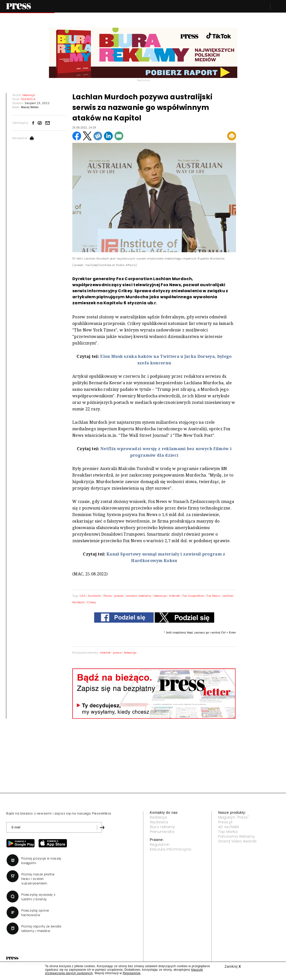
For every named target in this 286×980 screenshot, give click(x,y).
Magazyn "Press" (234, 817)
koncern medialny (139, 596)
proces (119, 596)
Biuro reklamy (163, 827)
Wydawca (159, 822)
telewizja (160, 596)
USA (83, 596)
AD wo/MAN (229, 827)
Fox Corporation (193, 596)
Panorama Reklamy (237, 836)
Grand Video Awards (238, 841)
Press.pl (225, 822)
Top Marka (228, 832)
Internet (175, 596)
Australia (94, 596)
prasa (117, 653)
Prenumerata (162, 832)
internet (105, 653)
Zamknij (233, 966)
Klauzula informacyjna (171, 849)
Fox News (213, 596)
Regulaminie (132, 973)
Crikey (92, 602)
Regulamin (160, 844)
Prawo (108, 596)
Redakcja (159, 817)
